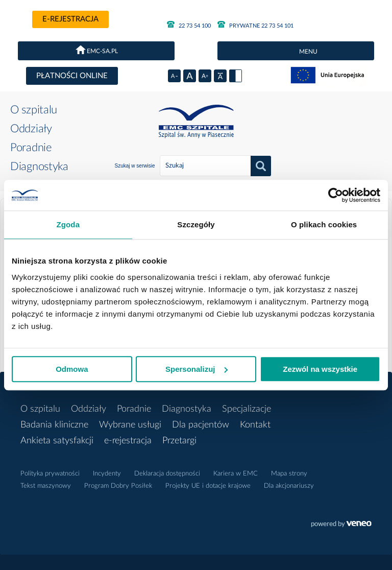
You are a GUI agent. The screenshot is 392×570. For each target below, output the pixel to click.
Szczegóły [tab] (196, 224)
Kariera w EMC (236, 474)
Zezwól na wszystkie (320, 369)
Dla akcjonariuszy (289, 486)
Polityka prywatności (50, 474)
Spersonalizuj (197, 369)
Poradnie (31, 148)
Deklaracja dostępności (167, 474)
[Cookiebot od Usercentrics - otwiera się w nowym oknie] (336, 195)
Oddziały (31, 129)
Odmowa (72, 369)
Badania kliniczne (54, 425)
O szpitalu (34, 110)
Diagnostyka (39, 167)
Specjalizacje (247, 409)
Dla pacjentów (201, 425)
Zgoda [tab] (68, 224)
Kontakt (255, 425)
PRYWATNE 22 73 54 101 (255, 25)
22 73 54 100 (189, 25)
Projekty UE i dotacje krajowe (208, 486)
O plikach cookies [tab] (324, 224)
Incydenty (107, 474)
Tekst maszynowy (46, 486)
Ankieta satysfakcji (57, 441)
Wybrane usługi (130, 425)
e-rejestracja (70, 19)
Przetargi (179, 441)
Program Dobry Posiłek (118, 486)
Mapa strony (289, 474)
